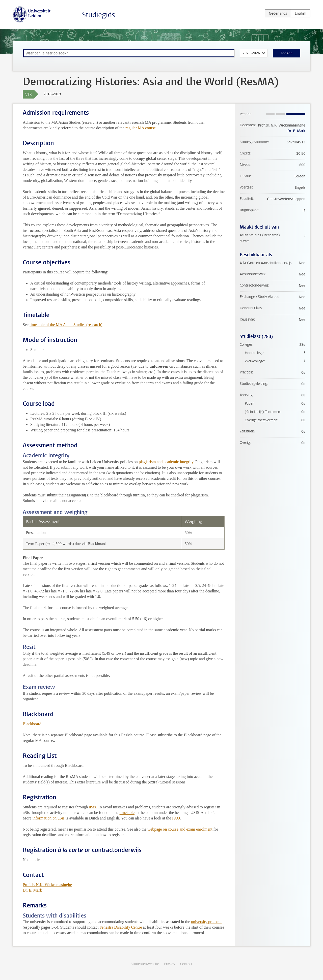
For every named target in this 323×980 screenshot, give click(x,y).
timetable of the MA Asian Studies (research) (66, 325)
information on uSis (49, 818)
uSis (92, 807)
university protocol (206, 922)
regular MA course (141, 128)
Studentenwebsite (145, 964)
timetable (127, 813)
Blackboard (32, 724)
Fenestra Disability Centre (121, 927)
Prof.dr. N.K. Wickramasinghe (47, 885)
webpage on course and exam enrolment (180, 829)
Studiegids (99, 15)
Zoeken (287, 53)
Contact (186, 964)
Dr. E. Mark (32, 890)
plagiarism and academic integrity (166, 462)
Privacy (170, 964)
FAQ (176, 818)
